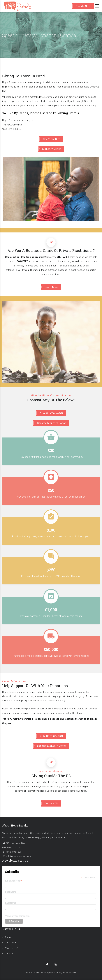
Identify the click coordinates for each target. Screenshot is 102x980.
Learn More (51, 287)
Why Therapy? (11, 948)
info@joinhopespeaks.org (17, 856)
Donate (8, 937)
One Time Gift (51, 139)
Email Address (13, 881)
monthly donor (37, 97)
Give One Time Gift (51, 413)
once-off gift (66, 97)
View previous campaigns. (18, 916)
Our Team (9, 954)
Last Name (11, 903)
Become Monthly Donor (51, 423)
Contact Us (51, 803)
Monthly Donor (51, 149)
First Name (11, 892)
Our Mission (11, 943)
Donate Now (83, 6)
